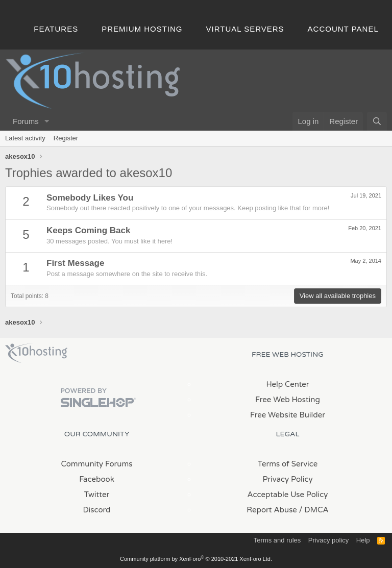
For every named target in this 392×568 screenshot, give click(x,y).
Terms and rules (277, 540)
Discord (96, 510)
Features (56, 29)
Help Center (287, 384)
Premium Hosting (142, 29)
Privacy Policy (287, 479)
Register (66, 138)
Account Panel (343, 29)
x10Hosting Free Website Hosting (36, 353)
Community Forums (97, 464)
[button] (47, 121)
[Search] (377, 121)
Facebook (97, 479)
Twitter (97, 495)
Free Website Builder (288, 415)
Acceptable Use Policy (288, 495)
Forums (26, 121)
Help (363, 540)
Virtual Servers (245, 29)
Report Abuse (272, 510)
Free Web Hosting (288, 400)
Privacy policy (328, 540)
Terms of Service (288, 464)
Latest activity (25, 138)
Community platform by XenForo (196, 559)
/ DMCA (314, 510)
